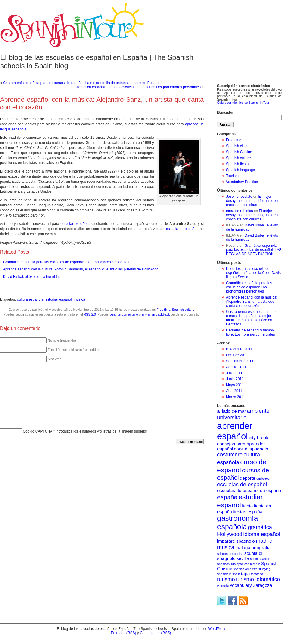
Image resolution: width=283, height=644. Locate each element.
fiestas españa (248, 512)
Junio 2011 (235, 379)
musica (79, 299)
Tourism (232, 176)
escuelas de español (242, 484)
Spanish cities (237, 146)
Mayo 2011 (235, 385)
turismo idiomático (258, 579)
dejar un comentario (124, 314)
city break (259, 437)
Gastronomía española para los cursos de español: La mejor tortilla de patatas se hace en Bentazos (83, 83)
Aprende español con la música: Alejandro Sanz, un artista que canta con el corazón (252, 302)
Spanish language (240, 170)
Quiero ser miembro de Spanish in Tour (243, 103)
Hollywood (230, 534)
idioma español (262, 534)
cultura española (30, 299)
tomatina (257, 574)
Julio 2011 (234, 373)
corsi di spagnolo (251, 449)
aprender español (235, 431)
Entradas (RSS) (123, 633)
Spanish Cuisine (239, 152)
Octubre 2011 (237, 355)
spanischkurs (226, 564)
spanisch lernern (249, 564)
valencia (223, 586)
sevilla (243, 558)
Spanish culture (183, 310)
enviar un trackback (156, 314)
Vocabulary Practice (242, 182)
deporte (248, 478)
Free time (164, 310)
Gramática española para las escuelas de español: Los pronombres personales (137, 87)
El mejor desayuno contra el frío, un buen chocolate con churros (252, 201)
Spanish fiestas (238, 164)
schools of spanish (230, 554)
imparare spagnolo (236, 541)
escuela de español (182, 229)
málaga (243, 548)
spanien (264, 559)
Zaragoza (262, 585)
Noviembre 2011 (239, 349)
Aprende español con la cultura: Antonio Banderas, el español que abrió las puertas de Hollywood (81, 269)
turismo (226, 579)
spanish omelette (245, 569)
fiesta (247, 506)
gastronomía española (237, 522)
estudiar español (74, 224)
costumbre (230, 455)
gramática (260, 527)
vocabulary (241, 585)
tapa (246, 574)
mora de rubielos (239, 211)
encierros (263, 479)
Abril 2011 (234, 391)
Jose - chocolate (239, 197)
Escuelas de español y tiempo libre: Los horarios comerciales (251, 332)
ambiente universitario (243, 414)
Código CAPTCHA (37, 431)
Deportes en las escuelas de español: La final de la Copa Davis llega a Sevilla (253, 273)
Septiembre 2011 (240, 361)
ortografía (261, 548)
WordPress (217, 629)
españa (227, 497)
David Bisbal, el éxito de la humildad (32, 277)
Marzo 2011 (236, 397)
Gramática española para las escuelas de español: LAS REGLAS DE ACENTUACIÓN (254, 250)
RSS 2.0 (90, 314)
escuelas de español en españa (249, 490)
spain (254, 559)
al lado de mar (231, 411)
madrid (264, 541)
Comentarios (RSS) (155, 633)
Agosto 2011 (236, 367)
